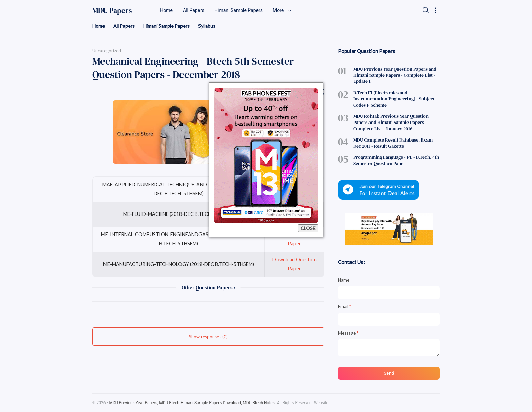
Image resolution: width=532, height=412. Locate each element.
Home (99, 26)
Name (344, 280)
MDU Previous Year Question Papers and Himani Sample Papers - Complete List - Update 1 (395, 75)
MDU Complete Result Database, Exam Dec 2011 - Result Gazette (393, 143)
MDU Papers (112, 10)
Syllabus (207, 26)
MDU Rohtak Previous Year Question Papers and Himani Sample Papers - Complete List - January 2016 (391, 122)
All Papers (124, 26)
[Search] (426, 10)
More (282, 10)
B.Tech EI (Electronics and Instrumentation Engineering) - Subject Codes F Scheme (394, 99)
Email (345, 306)
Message (348, 333)
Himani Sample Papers (166, 26)
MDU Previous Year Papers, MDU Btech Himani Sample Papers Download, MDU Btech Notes (192, 403)
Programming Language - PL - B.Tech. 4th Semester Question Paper (396, 160)
